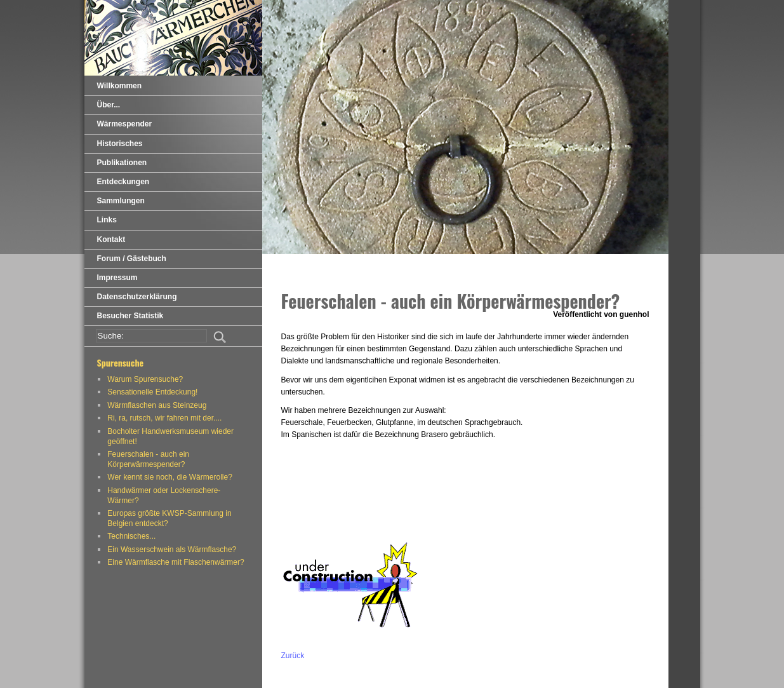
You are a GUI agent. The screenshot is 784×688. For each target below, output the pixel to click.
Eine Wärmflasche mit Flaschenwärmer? (176, 562)
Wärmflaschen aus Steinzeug (157, 405)
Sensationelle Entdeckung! (152, 392)
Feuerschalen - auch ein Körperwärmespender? (148, 459)
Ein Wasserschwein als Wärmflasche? (172, 550)
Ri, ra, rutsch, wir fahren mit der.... (164, 418)
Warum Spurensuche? (145, 379)
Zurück (293, 656)
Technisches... (131, 536)
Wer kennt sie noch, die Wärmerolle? (170, 477)
